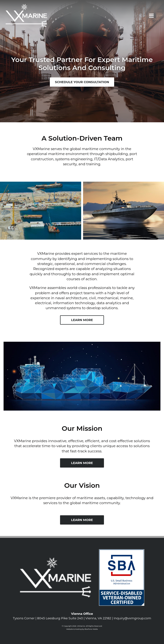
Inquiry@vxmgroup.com (132, 618)
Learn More (82, 320)
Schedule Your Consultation (82, 82)
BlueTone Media (91, 629)
